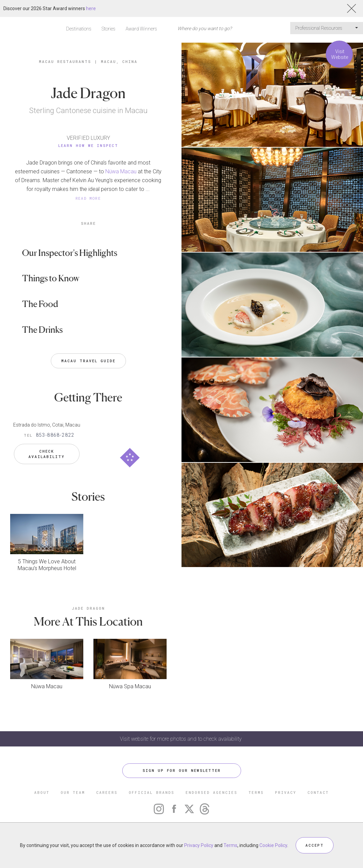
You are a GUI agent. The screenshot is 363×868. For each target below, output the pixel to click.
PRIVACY (286, 792)
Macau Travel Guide (88, 361)
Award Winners (141, 29)
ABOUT (42, 792)
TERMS (256, 792)
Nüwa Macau (121, 171)
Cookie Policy (273, 845)
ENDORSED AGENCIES (211, 792)
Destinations (79, 29)
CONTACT (318, 792)
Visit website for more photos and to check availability (181, 739)
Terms (230, 845)
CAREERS (107, 792)
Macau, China (119, 61)
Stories (109, 29)
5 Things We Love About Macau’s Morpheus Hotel (47, 565)
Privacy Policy (199, 845)
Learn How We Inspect (88, 145)
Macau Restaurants (65, 61)
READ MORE (88, 198)
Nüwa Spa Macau (130, 686)
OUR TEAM (73, 792)
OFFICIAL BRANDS (152, 792)
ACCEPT (315, 845)
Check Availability (47, 454)
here (91, 8)
